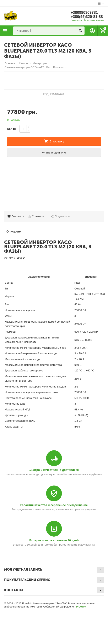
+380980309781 (84, 13)
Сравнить (35, 216)
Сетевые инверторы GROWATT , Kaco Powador (34, 67)
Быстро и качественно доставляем (54, 470)
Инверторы (40, 63)
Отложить (16, 216)
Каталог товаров (5, 31)
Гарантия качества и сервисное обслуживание (54, 505)
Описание (14, 231)
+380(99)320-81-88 (87, 17)
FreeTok (81, 607)
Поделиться (60, 216)
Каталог (24, 63)
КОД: (46, 94)
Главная (10, 63)
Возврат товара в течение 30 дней (54, 540)
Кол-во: (12, 129)
